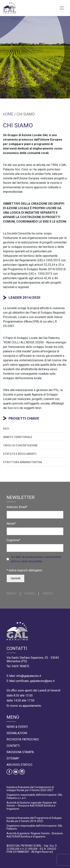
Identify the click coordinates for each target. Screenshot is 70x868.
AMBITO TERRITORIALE (18, 437)
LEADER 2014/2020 (24, 297)
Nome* (11, 524)
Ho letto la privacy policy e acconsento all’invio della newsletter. (36, 559)
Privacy (11, 594)
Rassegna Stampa (20, 752)
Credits (48, 594)
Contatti (13, 746)
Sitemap (13, 758)
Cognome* (13, 540)
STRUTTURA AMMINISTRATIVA (22, 462)
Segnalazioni (17, 733)
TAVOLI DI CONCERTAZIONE (20, 445)
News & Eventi (17, 727)
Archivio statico (19, 765)
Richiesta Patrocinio (23, 739)
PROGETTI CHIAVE (24, 418)
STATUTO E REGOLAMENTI (20, 454)
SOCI (6, 429)
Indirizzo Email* (17, 507)
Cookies (29, 594)
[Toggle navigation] (62, 8)
